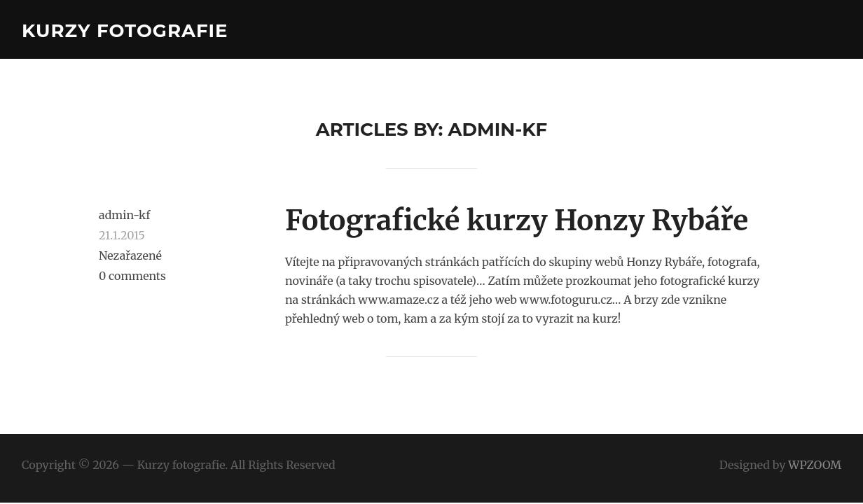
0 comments (132, 276)
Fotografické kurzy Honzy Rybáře (517, 220)
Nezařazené (130, 255)
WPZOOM (815, 465)
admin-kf (124, 215)
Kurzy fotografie (125, 31)
